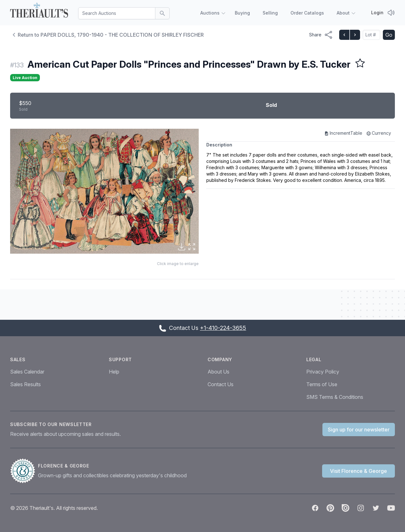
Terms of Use (322, 384)
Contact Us (221, 384)
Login (377, 12)
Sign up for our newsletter (359, 430)
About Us (218, 372)
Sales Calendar (27, 372)
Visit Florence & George (358, 471)
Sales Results (25, 384)
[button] (104, 191)
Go (389, 35)
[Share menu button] (321, 35)
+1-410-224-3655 (223, 328)
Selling (270, 13)
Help (114, 372)
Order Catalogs (307, 13)
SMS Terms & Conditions (335, 397)
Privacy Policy (323, 372)
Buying (242, 13)
